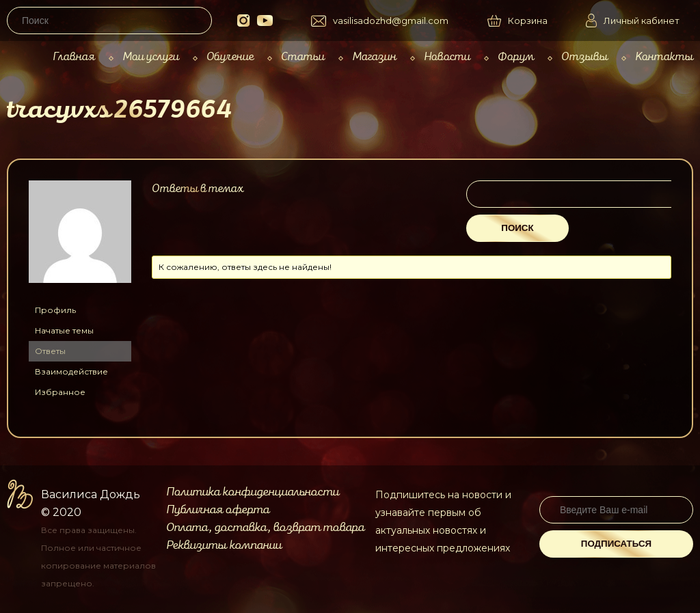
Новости (447, 57)
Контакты (664, 57)
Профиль (55, 310)
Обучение (230, 57)
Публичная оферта (218, 510)
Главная (74, 57)
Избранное (60, 392)
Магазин (374, 57)
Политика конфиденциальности (253, 492)
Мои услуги (151, 57)
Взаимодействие (71, 371)
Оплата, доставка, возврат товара (265, 528)
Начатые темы (64, 330)
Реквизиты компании (224, 545)
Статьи (303, 57)
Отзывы (584, 57)
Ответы (50, 351)
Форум (516, 57)
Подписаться (616, 544)
